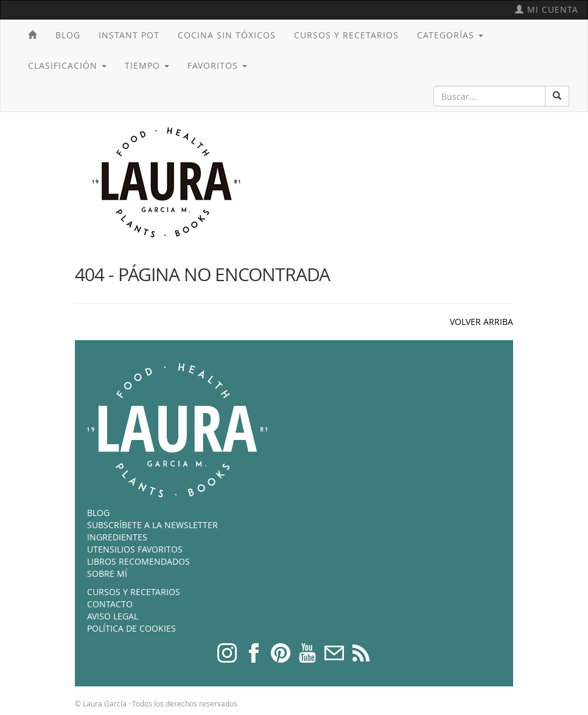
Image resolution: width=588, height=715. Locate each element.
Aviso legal (113, 616)
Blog (68, 35)
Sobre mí (107, 574)
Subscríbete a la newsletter (152, 525)
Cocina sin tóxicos (227, 35)
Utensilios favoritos (135, 549)
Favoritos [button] (217, 65)
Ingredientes (117, 537)
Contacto (110, 604)
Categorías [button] (450, 35)
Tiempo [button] (147, 65)
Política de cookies (131, 628)
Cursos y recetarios (346, 35)
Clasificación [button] (67, 65)
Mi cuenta (547, 9)
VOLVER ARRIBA (481, 322)
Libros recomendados (138, 561)
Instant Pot (129, 35)
